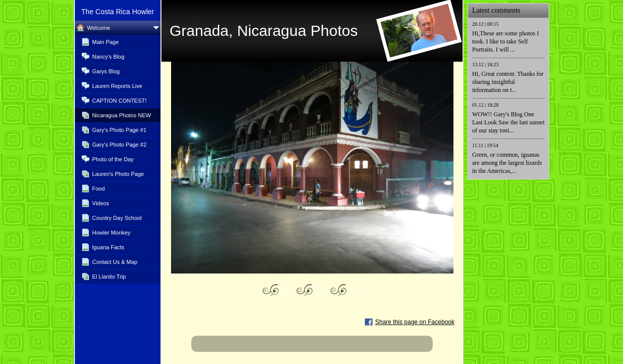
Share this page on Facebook (415, 322)
